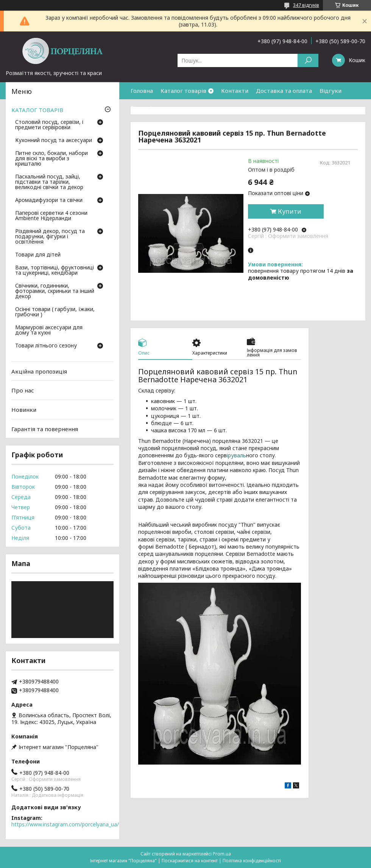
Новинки (24, 410)
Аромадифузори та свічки (49, 200)
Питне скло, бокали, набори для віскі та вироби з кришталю (51, 159)
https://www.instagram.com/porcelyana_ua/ (65, 824)
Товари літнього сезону (46, 346)
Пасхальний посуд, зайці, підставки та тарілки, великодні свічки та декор (49, 182)
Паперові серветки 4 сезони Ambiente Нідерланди (51, 216)
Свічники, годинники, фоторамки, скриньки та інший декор (55, 291)
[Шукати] (308, 60)
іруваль (236, 455)
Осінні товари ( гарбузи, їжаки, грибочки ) (55, 312)
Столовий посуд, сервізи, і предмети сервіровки (49, 125)
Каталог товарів (183, 91)
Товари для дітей (38, 255)
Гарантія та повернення (164, 108)
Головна (142, 91)
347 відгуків (306, 5)
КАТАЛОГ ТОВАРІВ (37, 110)
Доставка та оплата (284, 91)
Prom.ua (222, 854)
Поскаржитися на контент (190, 861)
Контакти (235, 91)
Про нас (23, 390)
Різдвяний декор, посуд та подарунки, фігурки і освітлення (50, 237)
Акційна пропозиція (39, 371)
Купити (290, 211)
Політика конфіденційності (252, 861)
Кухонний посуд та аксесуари (54, 141)
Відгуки (330, 91)
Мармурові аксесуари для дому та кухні (49, 330)
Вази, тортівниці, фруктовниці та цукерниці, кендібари (55, 271)
